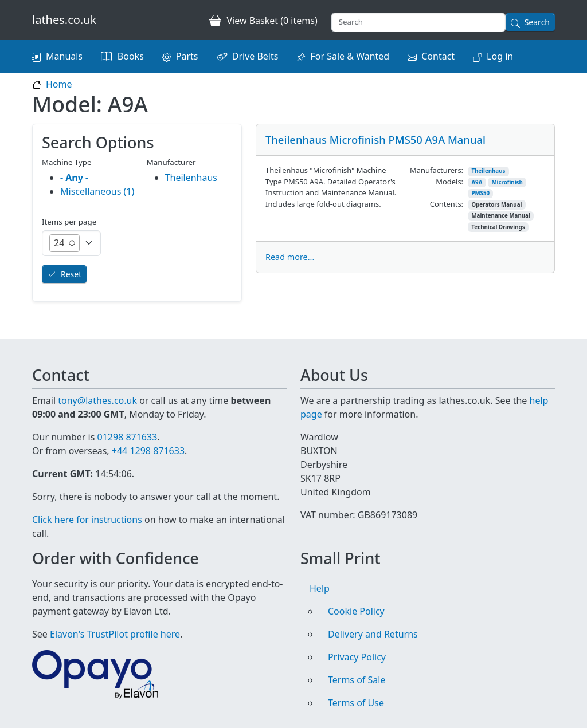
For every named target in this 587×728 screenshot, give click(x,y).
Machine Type (67, 162)
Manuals (64, 56)
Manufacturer (171, 162)
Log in (500, 56)
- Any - (74, 178)
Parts (187, 56)
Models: (449, 182)
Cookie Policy (356, 611)
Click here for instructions (87, 520)
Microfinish (507, 182)
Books (131, 56)
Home (59, 84)
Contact (438, 56)
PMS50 (480, 193)
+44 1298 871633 (148, 451)
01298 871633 (127, 437)
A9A (477, 182)
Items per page (69, 222)
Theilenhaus (488, 171)
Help (320, 588)
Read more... (290, 257)
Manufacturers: (437, 170)
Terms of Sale (357, 680)
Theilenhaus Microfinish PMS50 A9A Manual (375, 139)
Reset (71, 274)
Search (537, 22)
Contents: (447, 204)
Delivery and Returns (373, 634)
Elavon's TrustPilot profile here (115, 634)
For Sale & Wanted (350, 56)
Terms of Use (356, 703)
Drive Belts (255, 56)
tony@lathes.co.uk (97, 400)
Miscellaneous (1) (97, 191)
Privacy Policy (357, 657)
